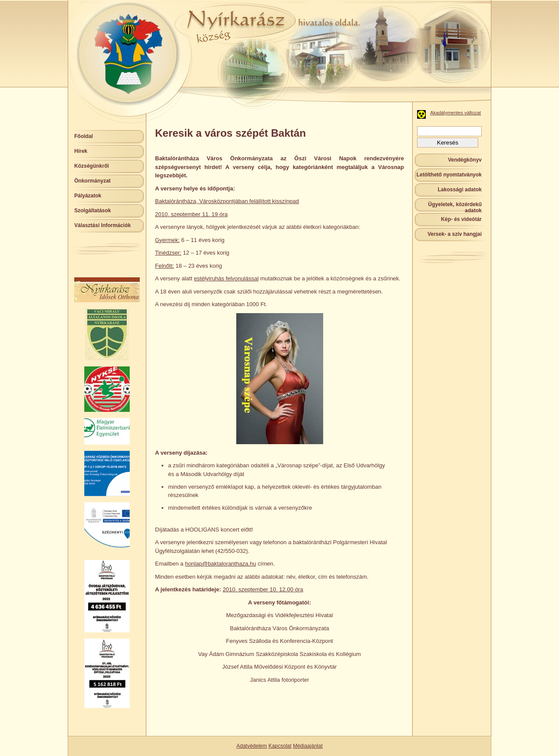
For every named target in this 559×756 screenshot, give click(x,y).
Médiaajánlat (308, 746)
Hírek (81, 151)
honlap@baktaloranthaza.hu (221, 564)
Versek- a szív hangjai (455, 234)
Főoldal (84, 136)
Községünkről (91, 166)
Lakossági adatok (460, 190)
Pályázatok (88, 196)
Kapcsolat (280, 746)
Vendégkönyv (465, 160)
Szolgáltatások (93, 211)
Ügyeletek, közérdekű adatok (455, 207)
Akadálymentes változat (455, 113)
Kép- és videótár (461, 219)
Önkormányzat (92, 181)
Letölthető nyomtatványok (449, 175)
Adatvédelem (252, 746)
